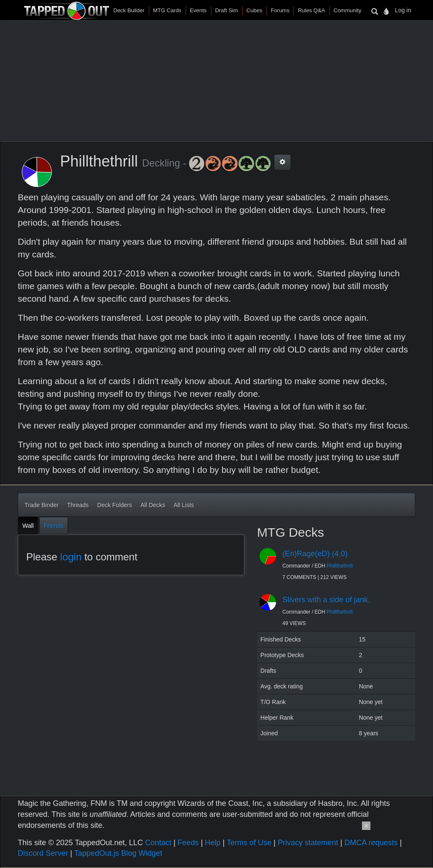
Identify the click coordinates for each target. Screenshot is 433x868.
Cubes (255, 10)
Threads (78, 505)
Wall (28, 526)
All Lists (184, 505)
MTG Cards (167, 10)
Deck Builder (129, 10)
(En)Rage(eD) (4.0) (315, 554)
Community (348, 10)
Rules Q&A (311, 10)
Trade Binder (41, 505)
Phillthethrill (340, 566)
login (71, 557)
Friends (54, 526)
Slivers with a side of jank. (326, 600)
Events (198, 10)
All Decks (153, 505)
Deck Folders (115, 505)
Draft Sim (227, 10)
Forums (280, 10)
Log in (403, 10)
